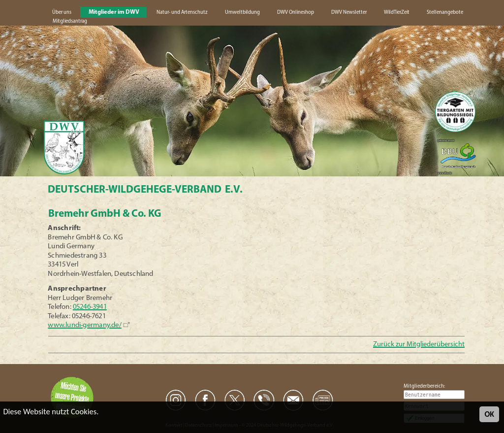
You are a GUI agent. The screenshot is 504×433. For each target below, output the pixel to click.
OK (489, 414)
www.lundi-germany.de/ (85, 325)
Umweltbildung (242, 13)
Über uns (62, 13)
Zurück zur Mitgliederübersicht (419, 345)
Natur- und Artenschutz (182, 13)
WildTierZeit (397, 13)
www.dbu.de (444, 173)
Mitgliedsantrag (70, 21)
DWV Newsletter (349, 13)
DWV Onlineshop (296, 13)
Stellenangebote (445, 13)
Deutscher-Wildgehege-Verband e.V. (145, 190)
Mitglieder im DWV (114, 12)
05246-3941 (90, 307)
